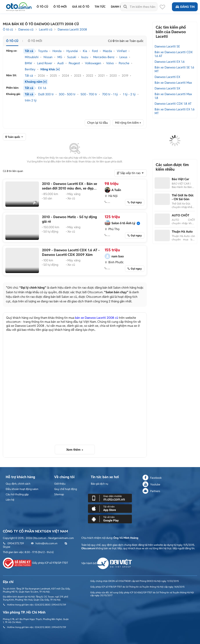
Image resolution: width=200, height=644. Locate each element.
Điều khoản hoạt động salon (22, 489)
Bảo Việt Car (180, 179)
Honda (57, 51)
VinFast (122, 51)
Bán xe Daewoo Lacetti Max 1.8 (173, 96)
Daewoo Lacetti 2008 (72, 29)
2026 (41, 76)
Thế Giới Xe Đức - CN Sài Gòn (183, 197)
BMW (28, 63)
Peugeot (74, 63)
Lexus (123, 57)
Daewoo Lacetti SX (167, 88)
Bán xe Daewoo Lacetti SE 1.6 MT (174, 69)
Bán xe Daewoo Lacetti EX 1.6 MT (175, 111)
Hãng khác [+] (50, 69)
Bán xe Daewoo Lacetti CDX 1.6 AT (174, 54)
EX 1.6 (42, 88)
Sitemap (59, 494)
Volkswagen (93, 63)
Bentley (30, 69)
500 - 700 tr (89, 94)
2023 (78, 76)
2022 (90, 76)
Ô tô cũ (8, 29)
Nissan (48, 57)
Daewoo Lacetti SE (167, 46)
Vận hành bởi (107, 563)
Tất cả (29, 51)
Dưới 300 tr (46, 94)
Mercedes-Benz (104, 57)
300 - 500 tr (67, 94)
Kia (85, 51)
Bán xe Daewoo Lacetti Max (173, 83)
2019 (125, 76)
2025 (53, 76)
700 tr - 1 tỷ (110, 94)
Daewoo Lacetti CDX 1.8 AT (173, 104)
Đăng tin (185, 7)
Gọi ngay (136, 202)
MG (60, 57)
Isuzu (85, 57)
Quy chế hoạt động (66, 489)
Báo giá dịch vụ (100, 484)
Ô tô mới (35, 41)
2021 (101, 76)
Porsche (124, 63)
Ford (95, 51)
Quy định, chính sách (18, 484)
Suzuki (72, 57)
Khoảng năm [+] (36, 82)
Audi (60, 63)
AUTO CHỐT (181, 215)
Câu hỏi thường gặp (17, 494)
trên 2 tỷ (31, 100)
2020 (113, 76)
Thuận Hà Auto (182, 232)
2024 (65, 76)
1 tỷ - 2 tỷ (129, 94)
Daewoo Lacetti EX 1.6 (170, 62)
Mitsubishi (32, 57)
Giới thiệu (60, 484)
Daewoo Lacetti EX (167, 77)
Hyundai (72, 51)
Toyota (43, 51)
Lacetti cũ (46, 29)
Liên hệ (10, 500)
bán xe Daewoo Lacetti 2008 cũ (97, 318)
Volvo (110, 63)
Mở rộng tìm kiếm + (128, 123)
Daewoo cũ (26, 29)
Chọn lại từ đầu (98, 123)
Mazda (107, 51)
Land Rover (45, 63)
